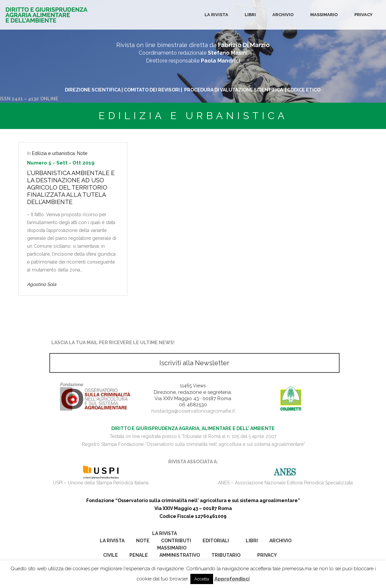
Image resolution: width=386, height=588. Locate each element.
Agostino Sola (42, 284)
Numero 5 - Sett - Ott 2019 (61, 163)
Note (82, 153)
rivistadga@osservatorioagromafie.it (193, 411)
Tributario (226, 555)
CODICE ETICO (304, 90)
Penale (139, 555)
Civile (110, 555)
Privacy (363, 15)
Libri (250, 15)
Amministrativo (180, 555)
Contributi (176, 541)
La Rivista (216, 15)
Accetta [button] (202, 579)
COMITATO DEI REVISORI (152, 90)
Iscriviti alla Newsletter (194, 363)
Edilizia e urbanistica (53, 153)
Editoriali (216, 541)
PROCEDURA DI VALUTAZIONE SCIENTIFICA (234, 90)
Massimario (324, 15)
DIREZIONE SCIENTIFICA (93, 90)
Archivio (283, 15)
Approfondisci (232, 579)
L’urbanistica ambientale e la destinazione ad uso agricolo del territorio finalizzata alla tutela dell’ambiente (71, 187)
